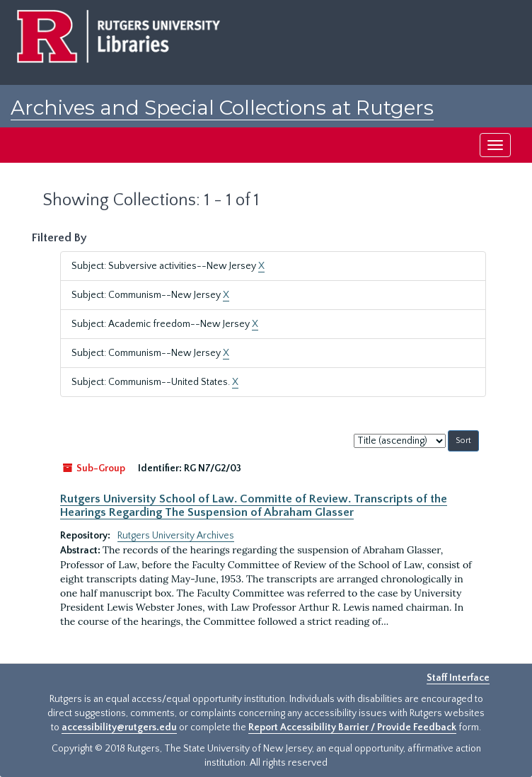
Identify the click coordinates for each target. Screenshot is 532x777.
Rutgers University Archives (176, 536)
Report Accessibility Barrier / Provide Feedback (352, 727)
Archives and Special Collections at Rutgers (222, 108)
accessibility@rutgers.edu (119, 727)
